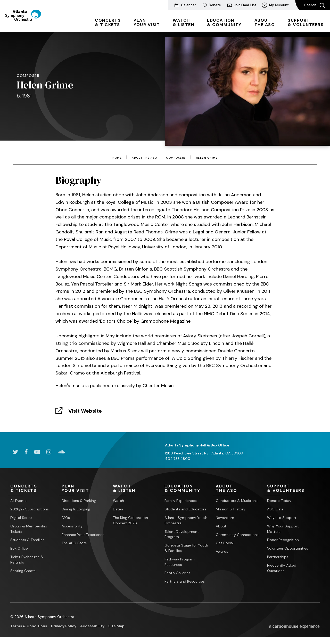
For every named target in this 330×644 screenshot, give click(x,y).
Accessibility (72, 526)
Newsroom (225, 518)
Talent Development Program (182, 534)
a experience (294, 626)
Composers (176, 158)
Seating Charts (23, 571)
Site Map (116, 626)
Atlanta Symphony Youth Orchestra (186, 520)
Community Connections (237, 535)
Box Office (19, 549)
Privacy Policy (64, 626)
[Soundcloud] (61, 452)
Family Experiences (181, 501)
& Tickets (108, 22)
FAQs (66, 518)
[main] (165, 224)
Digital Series (21, 518)
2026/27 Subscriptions (30, 509)
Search (315, 5)
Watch (118, 501)
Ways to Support (282, 518)
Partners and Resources (185, 582)
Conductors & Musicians (237, 501)
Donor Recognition (283, 540)
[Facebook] (26, 452)
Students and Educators (185, 509)
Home (117, 158)
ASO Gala (275, 509)
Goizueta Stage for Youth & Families (186, 548)
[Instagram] (49, 452)
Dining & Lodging (76, 509)
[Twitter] (15, 452)
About (221, 526)
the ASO (265, 22)
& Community (224, 22)
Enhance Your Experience (83, 535)
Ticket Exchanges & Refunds (27, 560)
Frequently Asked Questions (282, 568)
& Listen (183, 22)
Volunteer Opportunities (288, 549)
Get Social (225, 543)
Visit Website (85, 411)
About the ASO (145, 158)
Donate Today (279, 501)
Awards (222, 552)
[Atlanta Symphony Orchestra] (33, 24)
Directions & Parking (79, 501)
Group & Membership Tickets (29, 529)
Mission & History (231, 509)
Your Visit (147, 22)
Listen (118, 509)
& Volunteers (306, 22)
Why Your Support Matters (283, 529)
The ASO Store (74, 543)
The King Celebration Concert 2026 (130, 520)
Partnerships (278, 557)
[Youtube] (37, 452)
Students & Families (27, 540)
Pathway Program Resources (180, 562)
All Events (18, 501)
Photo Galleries (177, 573)
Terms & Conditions (29, 626)
